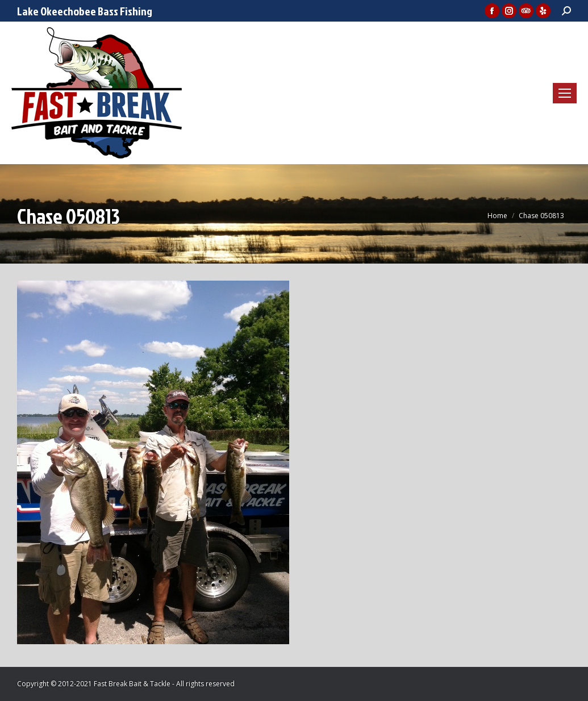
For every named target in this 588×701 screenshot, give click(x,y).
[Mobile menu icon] (565, 93)
